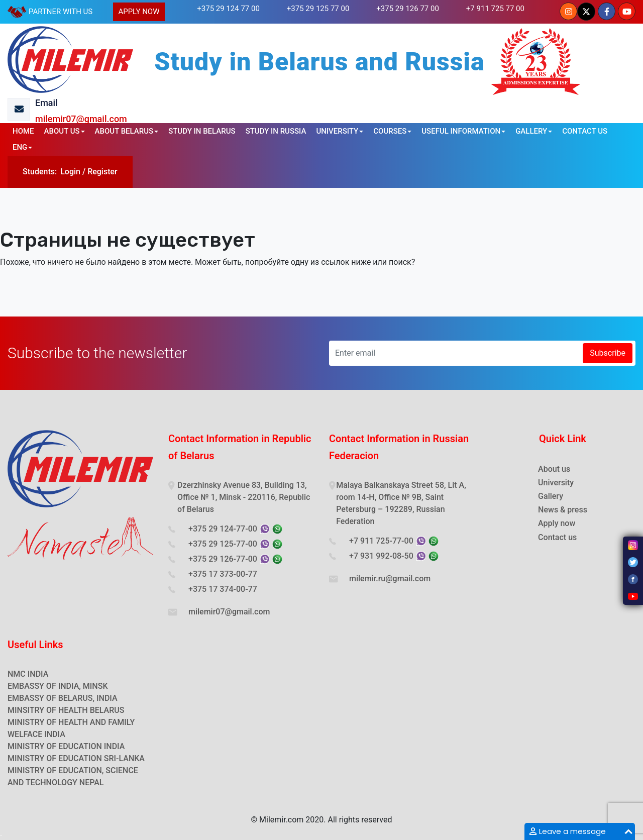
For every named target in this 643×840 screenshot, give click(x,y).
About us (554, 469)
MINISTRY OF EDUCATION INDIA (66, 746)
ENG (20, 147)
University (556, 483)
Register (102, 172)
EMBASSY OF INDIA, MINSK (58, 686)
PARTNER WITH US (61, 12)
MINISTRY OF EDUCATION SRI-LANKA (76, 758)
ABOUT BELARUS (124, 131)
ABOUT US (62, 131)
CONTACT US (585, 131)
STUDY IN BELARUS (202, 131)
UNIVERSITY (337, 131)
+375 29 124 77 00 (228, 9)
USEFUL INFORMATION (461, 131)
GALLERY (531, 131)
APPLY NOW (139, 12)
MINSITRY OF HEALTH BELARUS (66, 710)
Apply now (557, 523)
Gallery (551, 496)
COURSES (390, 131)
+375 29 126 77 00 (408, 9)
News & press (563, 510)
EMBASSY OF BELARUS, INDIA (63, 698)
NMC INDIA (28, 674)
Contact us (557, 537)
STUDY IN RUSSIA (276, 131)
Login (70, 172)
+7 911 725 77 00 (495, 9)
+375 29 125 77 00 (318, 9)
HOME (23, 131)
